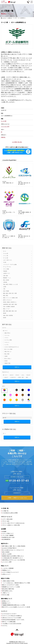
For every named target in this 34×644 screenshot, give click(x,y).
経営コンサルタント (7, 300)
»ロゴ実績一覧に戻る (17, 142)
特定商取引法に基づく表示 (8, 537)
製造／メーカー (7, 309)
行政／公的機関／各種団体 (9, 306)
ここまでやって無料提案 (8, 568)
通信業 (5, 313)
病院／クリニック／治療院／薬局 (10, 298)
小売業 (5, 287)
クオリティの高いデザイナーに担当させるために (13, 523)
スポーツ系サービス (7, 260)
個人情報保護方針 (6, 539)
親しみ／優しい (8, 358)
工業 (4, 289)
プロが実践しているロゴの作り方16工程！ (12, 624)
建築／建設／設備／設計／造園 (10, 293)
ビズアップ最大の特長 (7, 519)
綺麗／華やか (7, 333)
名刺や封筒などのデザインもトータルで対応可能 (13, 560)
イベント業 (6, 256)
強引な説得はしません (7, 591)
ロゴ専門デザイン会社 (9, 2)
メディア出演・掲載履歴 (8, 535)
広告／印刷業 (6, 291)
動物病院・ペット (7, 278)
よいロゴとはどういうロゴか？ (9, 614)
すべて (5, 251)
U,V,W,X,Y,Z (13, 377)
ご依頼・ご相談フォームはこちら (17, 498)
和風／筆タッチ (8, 352)
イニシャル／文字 (5, 126)
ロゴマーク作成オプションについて (10, 572)
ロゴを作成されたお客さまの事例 (10, 513)
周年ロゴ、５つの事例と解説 (9, 622)
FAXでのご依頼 (6, 595)
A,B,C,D (12, 375)
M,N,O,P (28, 375)
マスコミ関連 (6, 269)
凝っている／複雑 (8, 349)
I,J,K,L (23, 375)
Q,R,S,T (6, 377)
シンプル (6, 345)
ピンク (11, 395)
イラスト (6, 338)
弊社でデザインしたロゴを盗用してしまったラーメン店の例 (16, 607)
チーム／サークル (7, 267)
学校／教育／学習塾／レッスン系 (10, 284)
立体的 (6, 356)
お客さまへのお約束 (7, 554)
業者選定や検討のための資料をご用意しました (13, 556)
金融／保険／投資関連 (8, 315)
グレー (17, 390)
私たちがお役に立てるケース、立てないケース (13, 550)
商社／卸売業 (6, 280)
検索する (17, 367)
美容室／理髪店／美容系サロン (10, 302)
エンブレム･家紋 (8, 340)
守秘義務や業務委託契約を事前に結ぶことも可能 (13, 605)
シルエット (7, 342)
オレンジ (4, 400)
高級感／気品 (7, 363)
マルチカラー (29, 400)
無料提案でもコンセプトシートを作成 (11, 587)
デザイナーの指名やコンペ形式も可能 (11, 525)
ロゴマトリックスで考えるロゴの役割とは (12, 616)
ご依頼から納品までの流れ (8, 581)
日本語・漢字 (21, 377)
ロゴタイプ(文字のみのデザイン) (12, 347)
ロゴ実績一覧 (10, 18)
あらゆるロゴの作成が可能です (9, 548)
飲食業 (5, 318)
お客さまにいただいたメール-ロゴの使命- (12, 618)
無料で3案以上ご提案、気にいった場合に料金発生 (14, 546)
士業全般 (5, 282)
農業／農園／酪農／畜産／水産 (10, 311)
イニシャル (7, 335)
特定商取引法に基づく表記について (17, 642)
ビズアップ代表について (8, 533)
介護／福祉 (6, 276)
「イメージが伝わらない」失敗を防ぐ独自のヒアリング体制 (16, 583)
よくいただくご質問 (7, 562)
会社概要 (4, 531)
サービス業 (6, 258)
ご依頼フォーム (6, 593)
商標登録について (6, 603)
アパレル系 (6, 253)
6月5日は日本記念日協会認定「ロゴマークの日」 (14, 620)
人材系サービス (7, 273)
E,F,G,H (17, 375)
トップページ (4, 18)
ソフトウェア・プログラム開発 (10, 264)
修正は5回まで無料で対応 (8, 589)
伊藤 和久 (3, 137)
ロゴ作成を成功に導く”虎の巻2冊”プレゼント (13, 558)
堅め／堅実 (7, 354)
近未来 (6, 361)
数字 (27, 377)
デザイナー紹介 (6, 521)
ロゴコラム (5, 626)
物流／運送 (6, 295)
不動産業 (5, 271)
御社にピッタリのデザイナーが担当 (10, 585)
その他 (5, 262)
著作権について (6, 601)
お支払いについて (6, 574)
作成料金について (6, 570)
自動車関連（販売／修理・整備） (10, 304)
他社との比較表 (6, 552)
